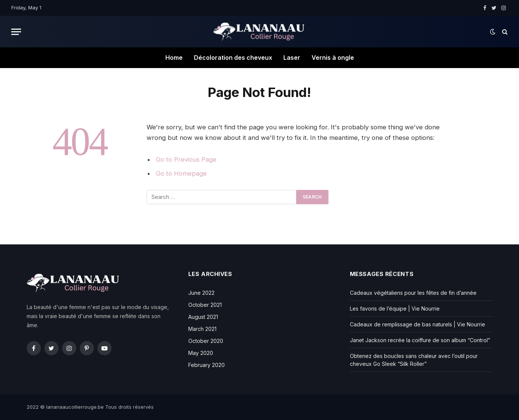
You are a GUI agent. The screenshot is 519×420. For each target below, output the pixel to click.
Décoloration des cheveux (233, 58)
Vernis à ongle (333, 58)
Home (174, 58)
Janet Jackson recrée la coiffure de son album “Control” (420, 340)
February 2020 (207, 365)
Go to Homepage (181, 173)
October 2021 (205, 305)
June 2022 (201, 293)
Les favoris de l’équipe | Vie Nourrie (395, 309)
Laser (292, 58)
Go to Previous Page (186, 159)
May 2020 (201, 353)
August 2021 (203, 317)
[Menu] (16, 32)
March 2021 (202, 329)
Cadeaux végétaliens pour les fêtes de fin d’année (413, 293)
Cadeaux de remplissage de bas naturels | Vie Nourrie (418, 324)
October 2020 (206, 341)
